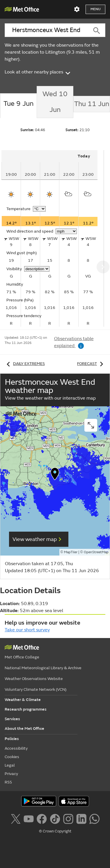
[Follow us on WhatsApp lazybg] (94, 818)
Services (12, 719)
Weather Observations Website (34, 679)
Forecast (91, 364)
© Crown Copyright (55, 831)
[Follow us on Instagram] (68, 818)
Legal (10, 765)
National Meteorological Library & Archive (43, 668)
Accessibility (16, 748)
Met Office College (22, 657)
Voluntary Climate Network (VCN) (36, 689)
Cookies (12, 757)
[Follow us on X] (16, 818)
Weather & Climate (23, 700)
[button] (55, 475)
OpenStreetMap (96, 552)
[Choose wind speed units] (66, 231)
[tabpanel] (53, 238)
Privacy (11, 774)
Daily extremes (25, 364)
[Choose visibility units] (37, 269)
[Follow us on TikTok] (55, 818)
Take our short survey (27, 630)
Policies (12, 739)
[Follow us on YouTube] (29, 818)
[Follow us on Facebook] (42, 818)
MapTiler (71, 552)
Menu (95, 9)
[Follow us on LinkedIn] (81, 818)
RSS (8, 782)
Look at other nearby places (38, 72)
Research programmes (26, 709)
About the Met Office (24, 729)
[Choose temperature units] (39, 209)
